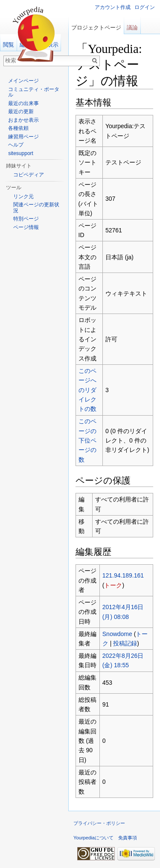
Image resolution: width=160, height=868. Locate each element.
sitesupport (21, 153)
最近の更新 (21, 111)
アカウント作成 (113, 7)
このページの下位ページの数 (87, 440)
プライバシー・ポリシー (99, 823)
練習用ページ (23, 137)
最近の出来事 (23, 103)
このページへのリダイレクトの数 (87, 390)
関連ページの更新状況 (36, 208)
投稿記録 (125, 643)
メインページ (23, 81)
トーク (113, 585)
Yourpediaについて (93, 838)
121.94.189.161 (123, 575)
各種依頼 (18, 128)
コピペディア (29, 175)
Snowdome (117, 634)
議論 (132, 28)
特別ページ (26, 219)
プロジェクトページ (96, 28)
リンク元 (23, 196)
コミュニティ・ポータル (34, 92)
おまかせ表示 (23, 120)
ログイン (145, 7)
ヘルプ (16, 145)
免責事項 (128, 838)
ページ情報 (26, 227)
